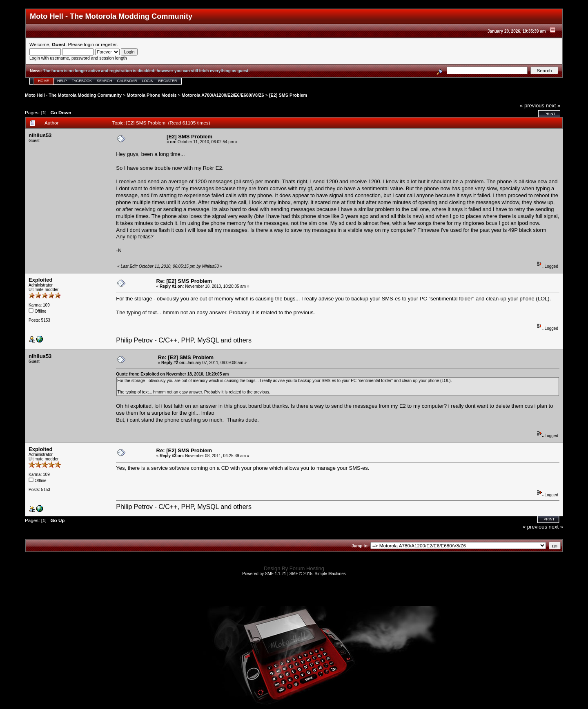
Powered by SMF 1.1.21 (264, 574)
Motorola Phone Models (151, 95)
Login (148, 81)
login (89, 44)
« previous (532, 106)
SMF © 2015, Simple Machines (318, 574)
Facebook (82, 81)
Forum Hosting (307, 568)
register (109, 44)
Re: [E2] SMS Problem (184, 281)
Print (550, 114)
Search (105, 81)
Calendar (127, 81)
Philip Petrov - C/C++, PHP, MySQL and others (184, 340)
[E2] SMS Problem (288, 95)
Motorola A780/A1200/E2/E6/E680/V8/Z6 (223, 95)
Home (43, 81)
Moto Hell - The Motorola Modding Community (73, 95)
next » (553, 106)
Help (62, 81)
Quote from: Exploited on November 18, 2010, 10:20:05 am (172, 374)
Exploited (41, 280)
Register (168, 81)
